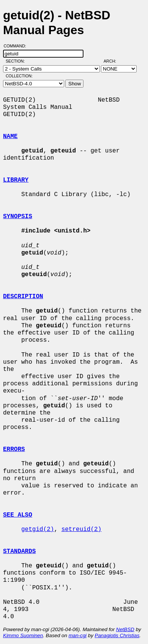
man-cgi (78, 635)
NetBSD (125, 629)
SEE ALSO (18, 515)
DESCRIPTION (23, 297)
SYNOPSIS (18, 217)
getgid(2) (38, 529)
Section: (17, 61)
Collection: (19, 76)
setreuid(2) (82, 529)
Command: (17, 46)
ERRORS (14, 449)
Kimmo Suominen (23, 635)
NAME (10, 137)
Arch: (113, 61)
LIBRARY (16, 180)
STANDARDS (19, 551)
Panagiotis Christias (117, 635)
